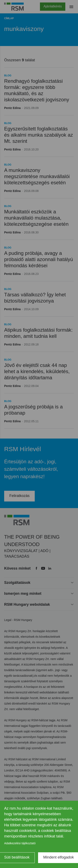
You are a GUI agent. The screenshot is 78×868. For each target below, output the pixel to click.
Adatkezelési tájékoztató (20, 843)
